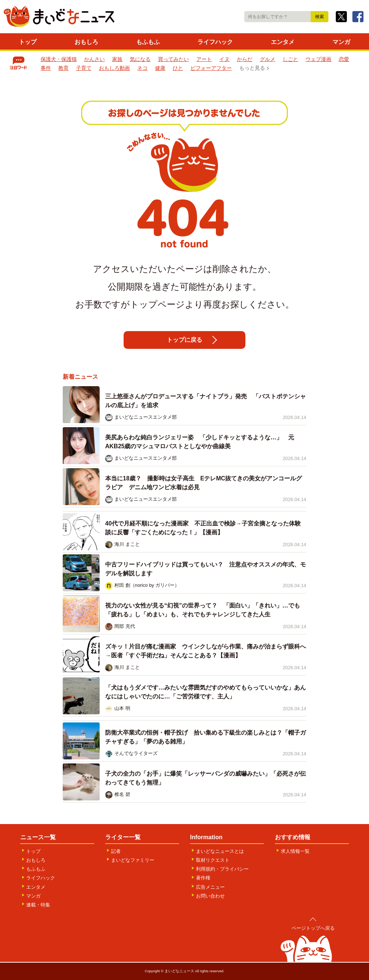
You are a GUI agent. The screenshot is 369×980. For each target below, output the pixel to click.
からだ (245, 59)
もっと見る (252, 68)
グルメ (268, 59)
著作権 (203, 878)
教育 (63, 68)
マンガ (341, 42)
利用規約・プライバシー (222, 869)
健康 (160, 68)
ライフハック (215, 42)
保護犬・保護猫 (59, 59)
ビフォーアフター (211, 68)
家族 (117, 59)
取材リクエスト (213, 860)
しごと (290, 59)
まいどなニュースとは (220, 851)
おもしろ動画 (114, 68)
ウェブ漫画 (318, 59)
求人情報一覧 (295, 851)
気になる (140, 59)
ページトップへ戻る (313, 928)
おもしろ (86, 42)
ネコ (142, 68)
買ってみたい (173, 59)
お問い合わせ (210, 896)
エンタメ (283, 42)
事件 (46, 68)
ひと (178, 68)
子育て (84, 68)
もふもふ (148, 42)
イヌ (224, 59)
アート (204, 59)
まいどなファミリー (133, 860)
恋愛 (344, 59)
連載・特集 (38, 905)
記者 (116, 851)
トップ (28, 42)
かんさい (94, 59)
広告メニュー (210, 887)
